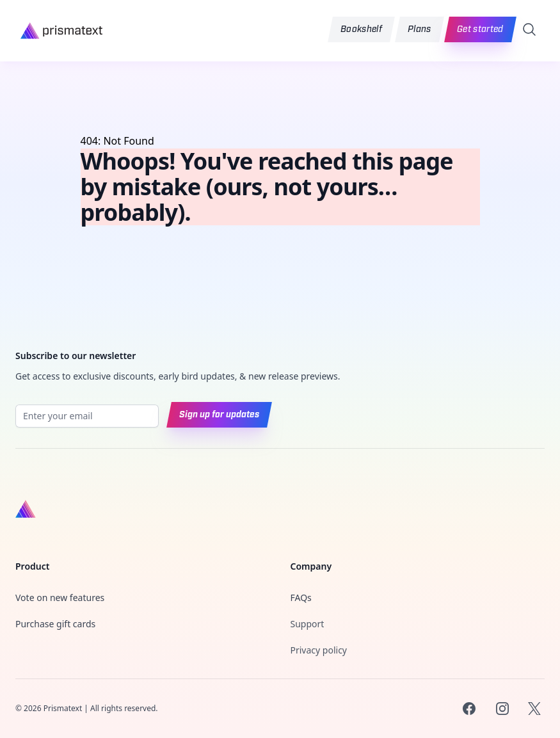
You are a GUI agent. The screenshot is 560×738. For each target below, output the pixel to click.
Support (308, 624)
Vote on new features (60, 598)
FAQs (301, 598)
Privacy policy (319, 650)
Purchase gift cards (55, 624)
